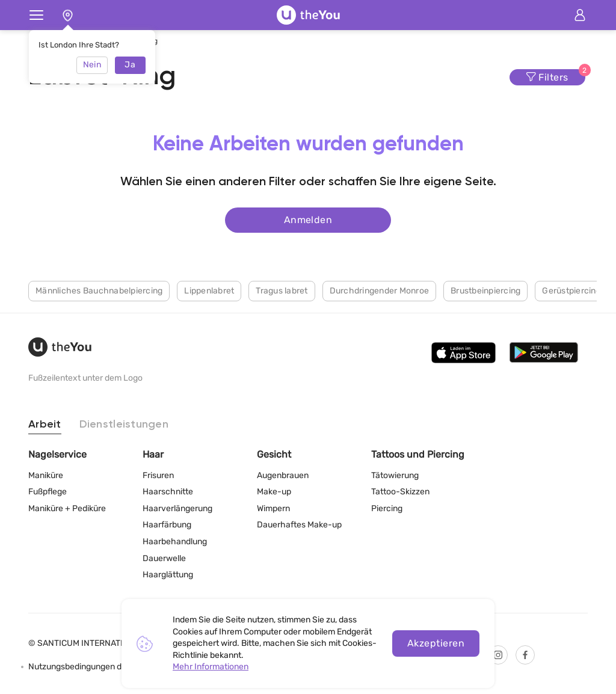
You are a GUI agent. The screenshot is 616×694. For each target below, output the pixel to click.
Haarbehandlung (175, 542)
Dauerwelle (164, 558)
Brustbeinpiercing (485, 290)
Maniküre (46, 475)
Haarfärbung (167, 525)
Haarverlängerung (177, 508)
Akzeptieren (436, 643)
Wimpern (273, 508)
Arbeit (45, 425)
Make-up (274, 492)
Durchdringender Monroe (380, 290)
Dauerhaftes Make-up (299, 525)
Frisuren (158, 475)
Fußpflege (48, 492)
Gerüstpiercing (571, 290)
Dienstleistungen (124, 425)
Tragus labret (282, 290)
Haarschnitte (168, 492)
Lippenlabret (209, 290)
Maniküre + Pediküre (67, 508)
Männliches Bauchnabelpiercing (99, 290)
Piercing (387, 508)
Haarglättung (168, 575)
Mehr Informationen (211, 667)
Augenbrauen (283, 475)
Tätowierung (395, 475)
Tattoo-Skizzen (400, 492)
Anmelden (308, 219)
